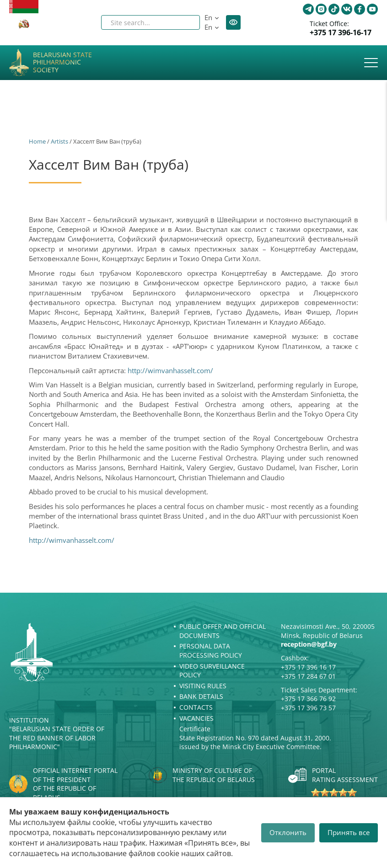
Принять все (349, 832)
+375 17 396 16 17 (308, 667)
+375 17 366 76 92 (308, 699)
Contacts (196, 707)
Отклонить (288, 832)
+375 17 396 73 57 (308, 708)
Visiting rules (203, 686)
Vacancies (196, 718)
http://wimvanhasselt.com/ (170, 370)
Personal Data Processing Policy (211, 651)
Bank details (201, 696)
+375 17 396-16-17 (341, 33)
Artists (59, 141)
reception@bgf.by (309, 644)
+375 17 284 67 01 (308, 676)
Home (37, 141)
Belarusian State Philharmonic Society (62, 63)
